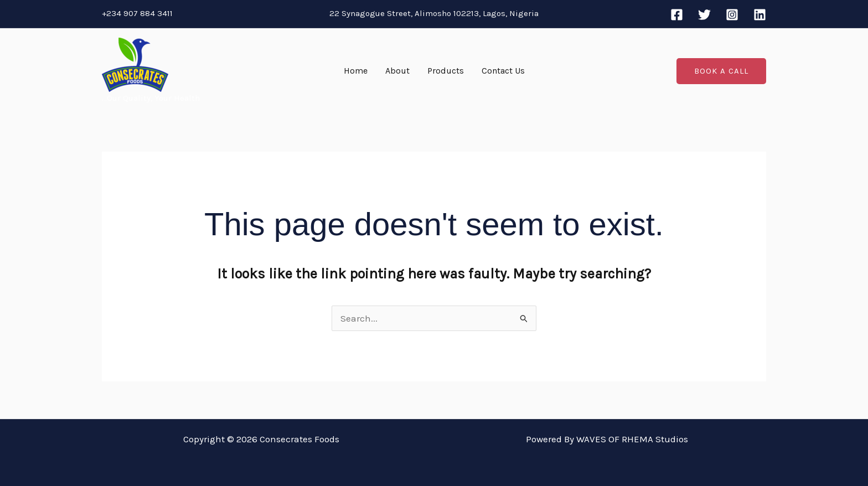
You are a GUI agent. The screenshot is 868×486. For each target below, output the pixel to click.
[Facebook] (677, 15)
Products (446, 71)
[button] (721, 71)
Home (356, 71)
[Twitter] (704, 15)
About (397, 71)
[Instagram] (732, 15)
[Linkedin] (760, 15)
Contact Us (503, 71)
